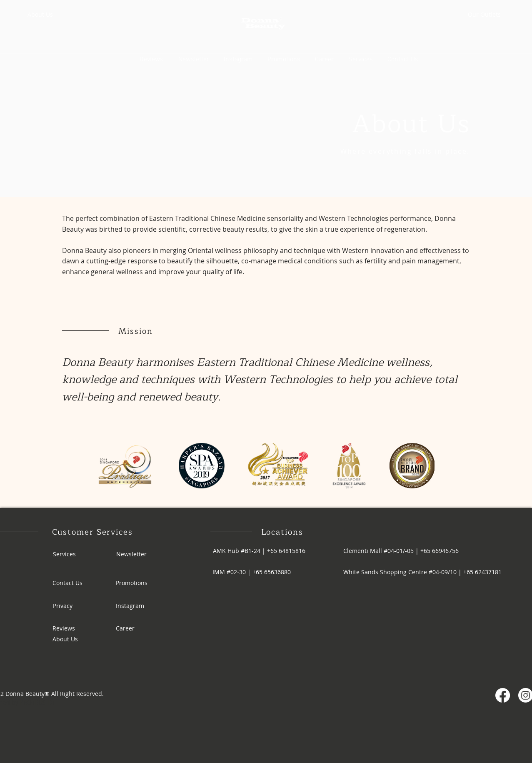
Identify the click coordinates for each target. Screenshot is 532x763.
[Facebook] (503, 695)
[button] (361, 59)
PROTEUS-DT (38, 702)
